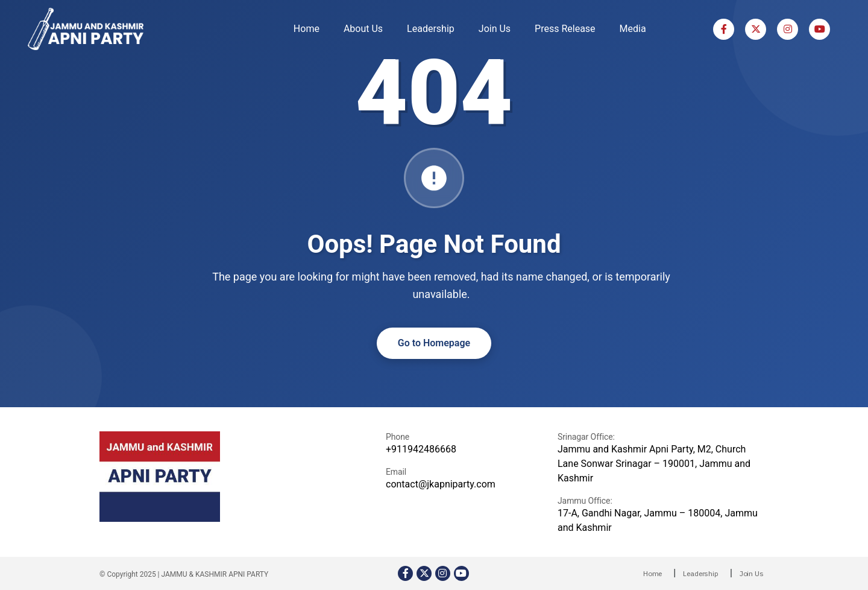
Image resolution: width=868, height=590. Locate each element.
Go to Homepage (434, 343)
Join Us (495, 29)
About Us (363, 29)
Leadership (431, 29)
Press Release (565, 29)
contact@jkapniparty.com (441, 484)
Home (307, 29)
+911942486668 (421, 449)
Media (633, 29)
